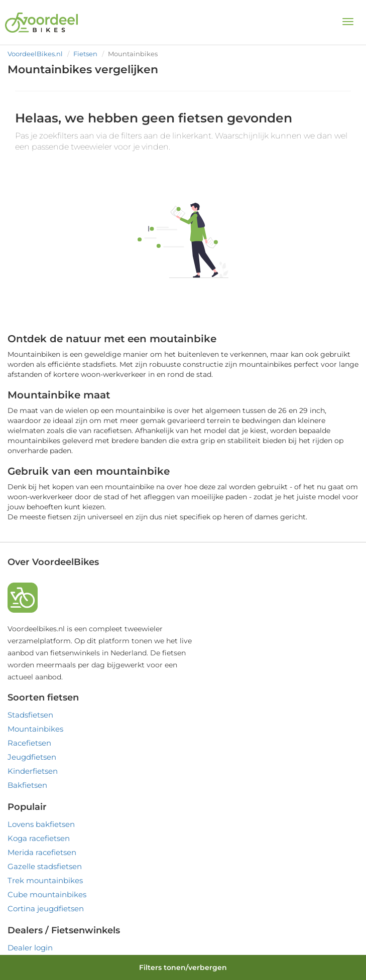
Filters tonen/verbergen (183, 967)
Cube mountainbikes (47, 894)
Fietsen (85, 54)
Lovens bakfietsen (41, 824)
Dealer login (30, 948)
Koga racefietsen (39, 838)
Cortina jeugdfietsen (46, 908)
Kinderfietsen (33, 771)
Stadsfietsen (30, 715)
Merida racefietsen (42, 852)
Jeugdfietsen (32, 757)
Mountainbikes (35, 729)
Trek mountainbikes (45, 880)
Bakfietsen (27, 785)
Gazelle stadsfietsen (45, 866)
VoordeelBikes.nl (35, 54)
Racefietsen (29, 743)
